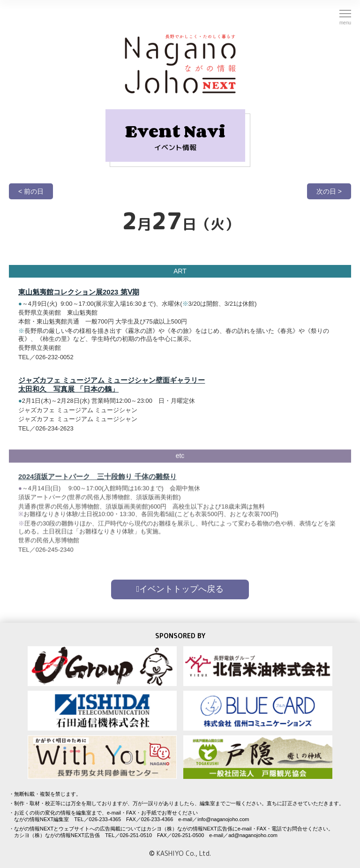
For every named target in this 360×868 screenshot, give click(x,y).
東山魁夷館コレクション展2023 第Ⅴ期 (79, 292)
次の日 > (329, 191)
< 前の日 (31, 191)
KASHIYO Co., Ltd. (184, 853)
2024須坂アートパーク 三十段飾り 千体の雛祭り (97, 479)
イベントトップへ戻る (180, 589)
